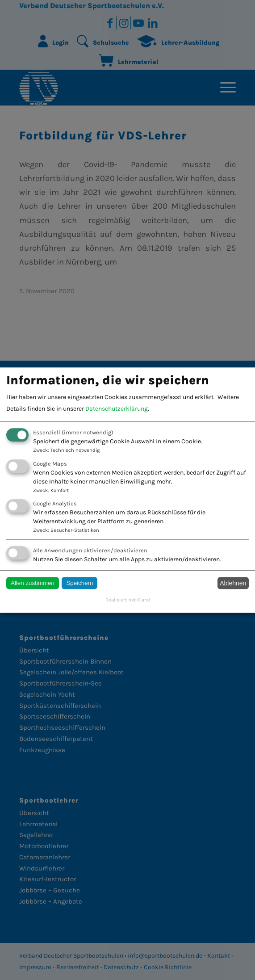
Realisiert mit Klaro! (128, 600)
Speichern (79, 583)
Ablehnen (233, 583)
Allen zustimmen (33, 583)
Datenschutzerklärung (117, 409)
